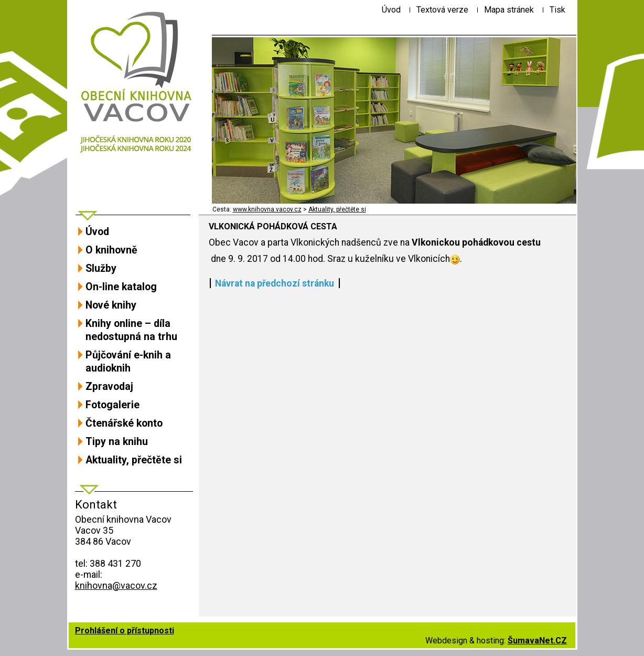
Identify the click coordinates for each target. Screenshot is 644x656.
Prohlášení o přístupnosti (125, 631)
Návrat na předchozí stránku (275, 283)
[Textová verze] (442, 10)
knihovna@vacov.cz (116, 585)
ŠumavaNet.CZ (537, 641)
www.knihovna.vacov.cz (267, 209)
